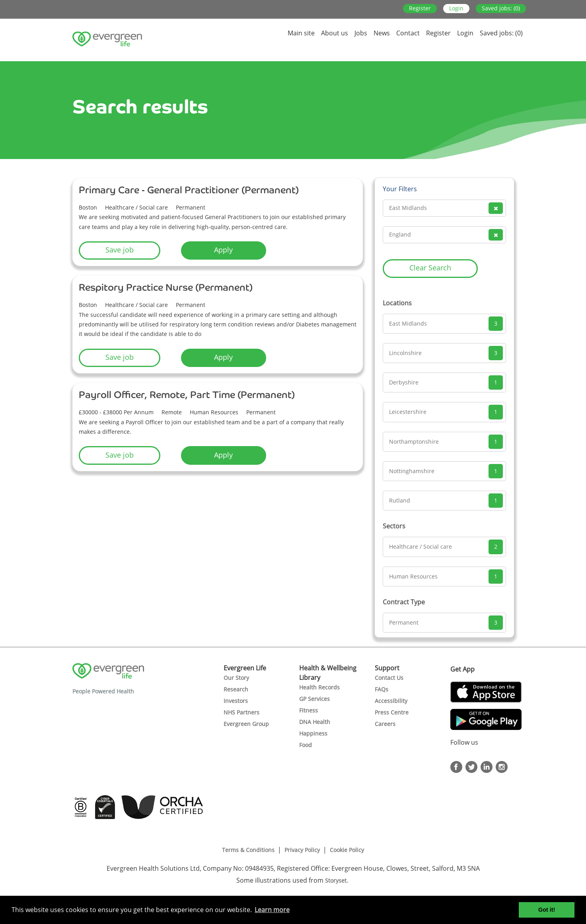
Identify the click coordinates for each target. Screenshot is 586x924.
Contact (408, 33)
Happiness (313, 733)
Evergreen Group (246, 724)
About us (335, 33)
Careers (385, 724)
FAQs (382, 689)
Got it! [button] (547, 910)
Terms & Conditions (248, 850)
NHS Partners (241, 712)
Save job (120, 250)
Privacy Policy (302, 850)
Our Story (236, 678)
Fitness (309, 710)
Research (236, 689)
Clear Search (430, 268)
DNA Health (315, 722)
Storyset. (337, 880)
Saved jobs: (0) (501, 8)
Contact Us (389, 678)
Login (456, 8)
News (382, 33)
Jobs (361, 33)
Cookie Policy (347, 850)
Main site (301, 33)
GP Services (314, 699)
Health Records (319, 687)
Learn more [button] (272, 910)
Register (420, 8)
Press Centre (392, 712)
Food (306, 745)
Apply (223, 250)
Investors (236, 701)
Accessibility (391, 701)
